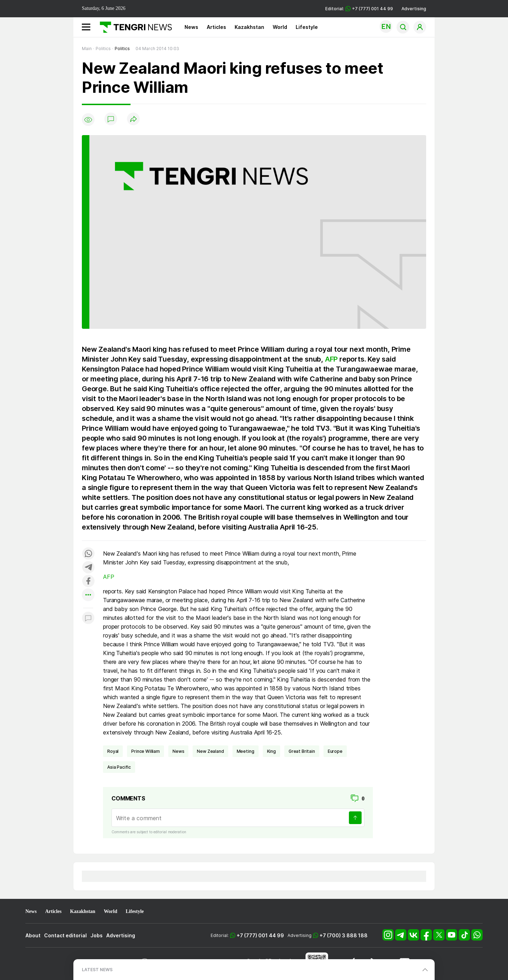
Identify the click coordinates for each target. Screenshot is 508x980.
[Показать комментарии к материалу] (88, 619)
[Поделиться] (133, 119)
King (271, 751)
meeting (246, 751)
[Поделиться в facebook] (88, 582)
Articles (216, 27)
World (280, 27)
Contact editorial (65, 935)
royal (113, 751)
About (33, 935)
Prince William (146, 751)
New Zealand (210, 751)
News (191, 27)
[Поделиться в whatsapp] (88, 554)
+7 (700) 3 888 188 (344, 935)
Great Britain (302, 751)
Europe (335, 751)
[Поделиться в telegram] (88, 568)
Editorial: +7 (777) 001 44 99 (359, 9)
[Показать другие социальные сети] (88, 595)
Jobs (96, 935)
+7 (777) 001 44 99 (260, 935)
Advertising (414, 9)
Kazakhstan (249, 27)
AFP (331, 359)
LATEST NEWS (97, 970)
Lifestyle (307, 27)
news (178, 751)
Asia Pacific (119, 767)
